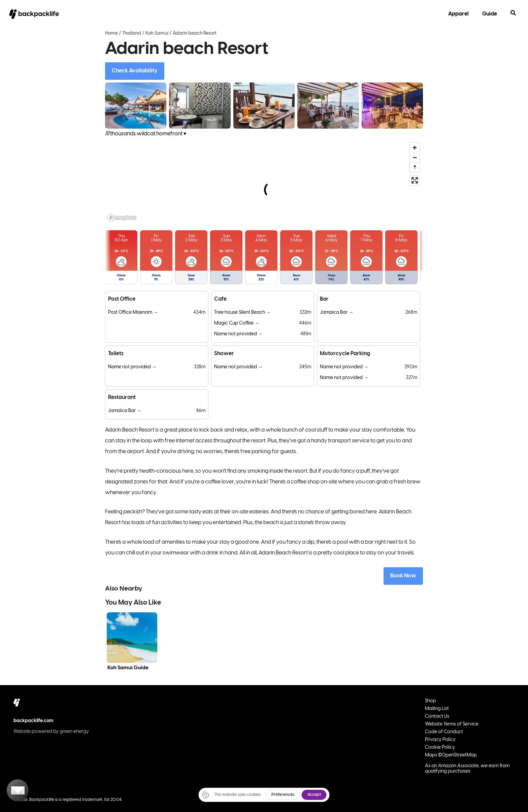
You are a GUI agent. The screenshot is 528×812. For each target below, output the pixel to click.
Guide (490, 14)
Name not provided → (238, 334)
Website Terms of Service (452, 724)
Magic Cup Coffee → (237, 323)
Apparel (458, 14)
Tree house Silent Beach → (242, 313)
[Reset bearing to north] (415, 167)
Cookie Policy (440, 748)
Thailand (132, 33)
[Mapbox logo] (122, 218)
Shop (431, 701)
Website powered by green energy (51, 732)
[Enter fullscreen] (415, 180)
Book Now (403, 576)
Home (111, 33)
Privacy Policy (440, 740)
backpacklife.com (34, 721)
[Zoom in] (415, 148)
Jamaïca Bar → (125, 411)
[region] (264, 181)
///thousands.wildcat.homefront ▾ (146, 134)
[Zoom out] (415, 157)
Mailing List (437, 709)
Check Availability (135, 71)
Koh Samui (157, 33)
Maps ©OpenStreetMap (451, 755)
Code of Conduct (444, 732)
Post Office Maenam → (133, 313)
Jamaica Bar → (337, 313)
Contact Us (437, 717)
